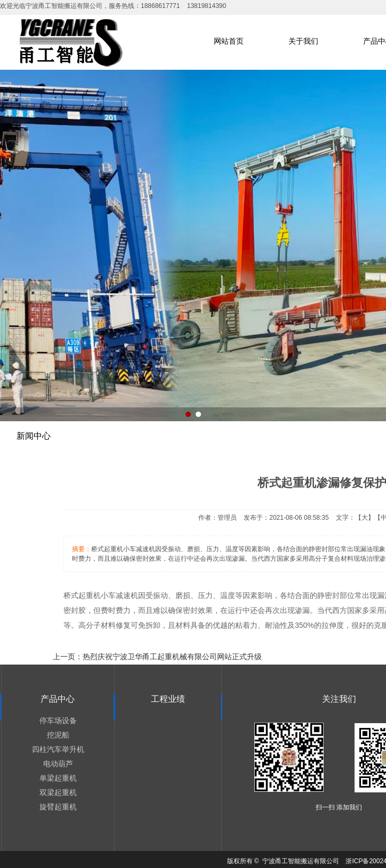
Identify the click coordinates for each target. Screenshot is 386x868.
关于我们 (303, 41)
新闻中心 (34, 436)
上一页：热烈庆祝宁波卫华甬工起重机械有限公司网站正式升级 (157, 657)
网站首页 (229, 41)
